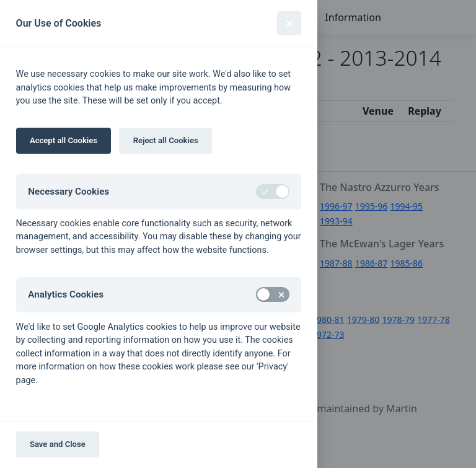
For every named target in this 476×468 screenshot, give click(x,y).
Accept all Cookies (64, 140)
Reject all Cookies (166, 140)
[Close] (289, 23)
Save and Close (58, 444)
